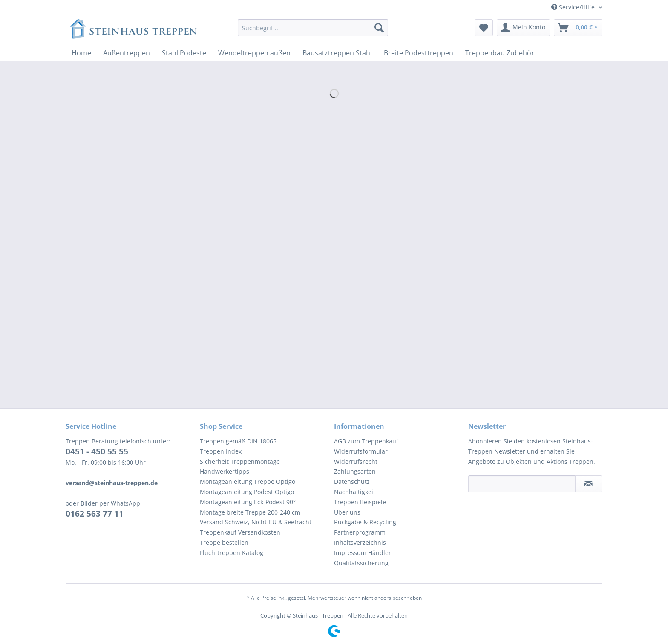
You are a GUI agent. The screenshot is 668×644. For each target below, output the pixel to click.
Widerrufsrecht (356, 461)
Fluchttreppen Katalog (232, 553)
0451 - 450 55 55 (97, 451)
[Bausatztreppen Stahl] (337, 53)
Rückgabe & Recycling (365, 522)
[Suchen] (379, 28)
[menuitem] (313, 32)
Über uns (347, 512)
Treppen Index (221, 451)
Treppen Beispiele (360, 502)
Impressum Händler (363, 553)
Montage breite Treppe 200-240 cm (250, 512)
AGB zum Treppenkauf (366, 441)
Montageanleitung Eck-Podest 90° (248, 502)
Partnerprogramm (360, 532)
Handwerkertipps (225, 471)
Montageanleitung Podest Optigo (247, 492)
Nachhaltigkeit (355, 492)
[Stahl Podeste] (184, 53)
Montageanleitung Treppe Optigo (248, 482)
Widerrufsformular (361, 451)
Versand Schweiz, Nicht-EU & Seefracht (256, 522)
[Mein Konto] (523, 28)
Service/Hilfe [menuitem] (574, 7)
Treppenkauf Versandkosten (240, 532)
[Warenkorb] (578, 28)
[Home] (81, 53)
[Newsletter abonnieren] (589, 484)
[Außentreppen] (127, 53)
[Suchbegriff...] (313, 28)
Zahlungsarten (355, 471)
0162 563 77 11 (95, 514)
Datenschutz (352, 482)
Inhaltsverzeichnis (360, 542)
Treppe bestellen (224, 542)
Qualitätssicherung (361, 563)
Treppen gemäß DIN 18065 (238, 441)
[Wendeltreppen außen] (254, 53)
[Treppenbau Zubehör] (500, 53)
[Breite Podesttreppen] (419, 53)
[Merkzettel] (484, 28)
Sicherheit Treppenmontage (240, 461)
